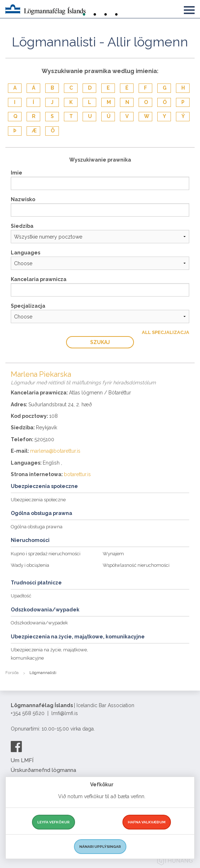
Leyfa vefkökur (54, 822)
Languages (25, 253)
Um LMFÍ (22, 760)
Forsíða (12, 673)
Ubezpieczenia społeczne (38, 500)
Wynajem (113, 554)
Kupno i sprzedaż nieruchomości (46, 554)
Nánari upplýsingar (100, 847)
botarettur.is (77, 474)
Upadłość (21, 596)
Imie (17, 173)
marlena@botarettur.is (55, 451)
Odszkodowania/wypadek (39, 623)
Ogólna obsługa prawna (37, 527)
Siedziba (22, 226)
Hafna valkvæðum (147, 822)
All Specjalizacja (166, 332)
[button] (189, 9)
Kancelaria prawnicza (39, 279)
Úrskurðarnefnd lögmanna (43, 770)
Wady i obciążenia (30, 565)
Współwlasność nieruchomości (136, 565)
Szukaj (100, 342)
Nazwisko (23, 199)
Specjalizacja (28, 306)
